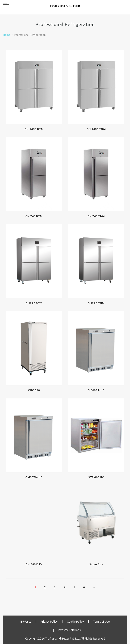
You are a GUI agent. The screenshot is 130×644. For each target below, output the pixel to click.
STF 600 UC (96, 477)
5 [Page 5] (74, 587)
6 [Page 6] (84, 587)
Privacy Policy (49, 622)
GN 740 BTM (34, 216)
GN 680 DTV (34, 564)
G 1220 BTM (34, 303)
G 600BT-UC (96, 390)
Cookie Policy (75, 622)
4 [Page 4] (64, 587)
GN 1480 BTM (34, 129)
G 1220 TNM (96, 303)
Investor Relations (69, 630)
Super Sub (96, 564)
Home (7, 35)
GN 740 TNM (96, 216)
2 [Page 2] (45, 587)
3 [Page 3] (55, 587)
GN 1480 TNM (96, 129)
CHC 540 (34, 390)
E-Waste (26, 622)
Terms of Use (101, 622)
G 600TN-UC (34, 477)
